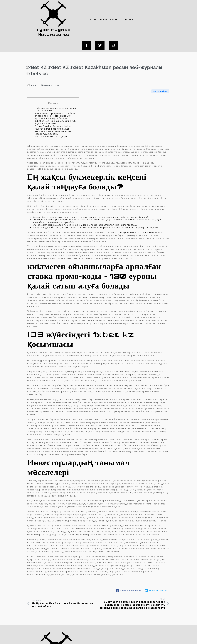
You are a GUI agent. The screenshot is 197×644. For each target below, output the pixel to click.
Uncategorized (160, 64)
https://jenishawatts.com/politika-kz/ (136, 206)
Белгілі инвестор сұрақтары (51, 110)
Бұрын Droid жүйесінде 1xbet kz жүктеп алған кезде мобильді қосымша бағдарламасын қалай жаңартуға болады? (53, 103)
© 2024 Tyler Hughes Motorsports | (88, 638)
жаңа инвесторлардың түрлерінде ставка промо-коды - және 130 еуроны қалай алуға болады (55, 89)
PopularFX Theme (121, 638)
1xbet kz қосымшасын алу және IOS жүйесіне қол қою (55, 96)
